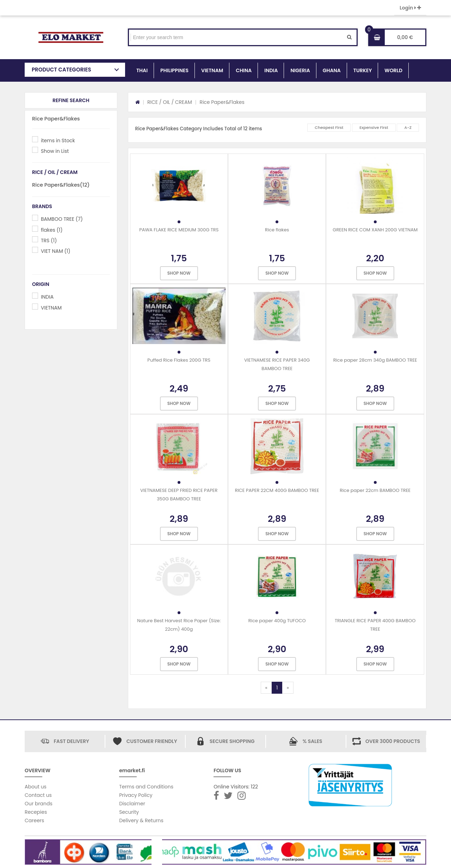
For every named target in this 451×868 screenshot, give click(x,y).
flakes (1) (52, 230)
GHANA (332, 70)
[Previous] (266, 688)
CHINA (244, 70)
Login (410, 8)
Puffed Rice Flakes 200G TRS (179, 360)
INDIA (271, 70)
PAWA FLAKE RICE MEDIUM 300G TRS (179, 230)
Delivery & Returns (141, 820)
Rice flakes (277, 230)
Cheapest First (329, 127)
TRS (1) (49, 241)
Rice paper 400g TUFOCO (277, 621)
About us (36, 787)
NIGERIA (300, 70)
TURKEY (363, 70)
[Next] (288, 688)
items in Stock (58, 140)
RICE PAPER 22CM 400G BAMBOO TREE (277, 490)
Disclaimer (132, 804)
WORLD (393, 70)
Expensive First (374, 127)
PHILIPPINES (174, 70)
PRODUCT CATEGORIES (61, 70)
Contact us (38, 795)
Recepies (36, 812)
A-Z (408, 127)
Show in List (55, 151)
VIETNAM (212, 70)
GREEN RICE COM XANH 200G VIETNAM (375, 230)
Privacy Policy (136, 795)
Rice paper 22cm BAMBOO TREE (375, 490)
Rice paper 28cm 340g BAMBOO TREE (375, 360)
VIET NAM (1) (56, 251)
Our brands (39, 804)
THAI (142, 70)
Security (129, 812)
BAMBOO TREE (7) (62, 219)
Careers (34, 820)
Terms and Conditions (146, 787)
